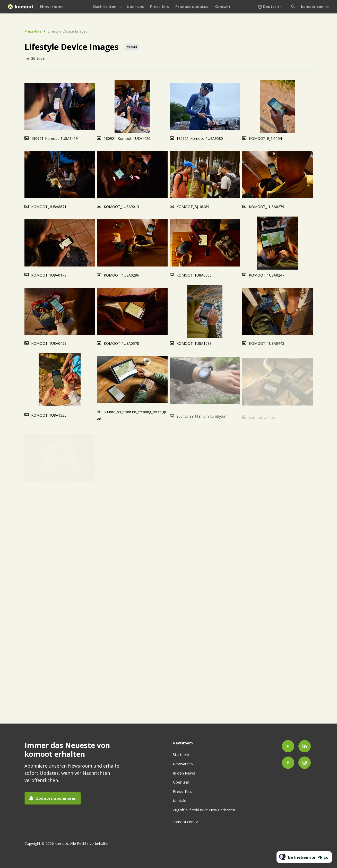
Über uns (135, 6)
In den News (184, 773)
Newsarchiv (183, 764)
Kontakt (223, 6)
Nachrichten (105, 6)
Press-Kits (160, 6)
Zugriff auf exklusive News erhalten (204, 810)
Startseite (182, 754)
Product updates (192, 6)
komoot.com (313, 7)
